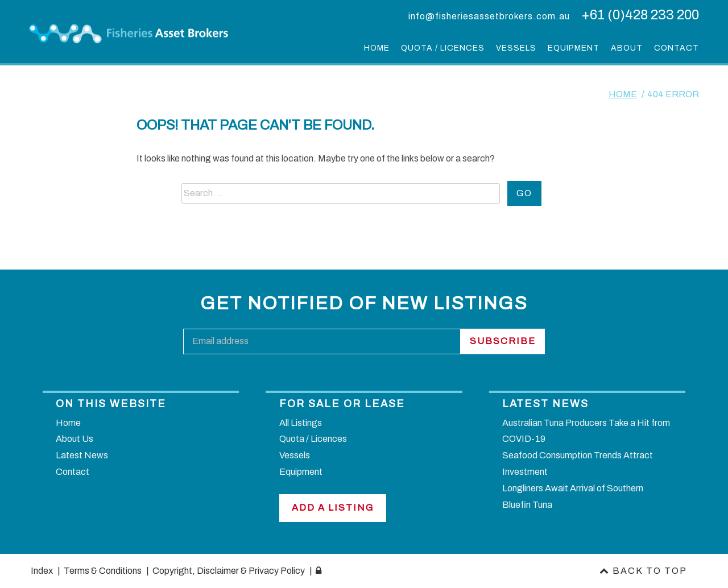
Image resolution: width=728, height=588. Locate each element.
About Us (75, 439)
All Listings (301, 423)
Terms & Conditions (102, 571)
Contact (677, 48)
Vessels (516, 48)
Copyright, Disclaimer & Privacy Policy (228, 571)
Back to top (645, 571)
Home (377, 48)
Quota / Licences (443, 48)
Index (41, 571)
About (627, 48)
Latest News (82, 455)
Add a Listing (333, 508)
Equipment (574, 48)
